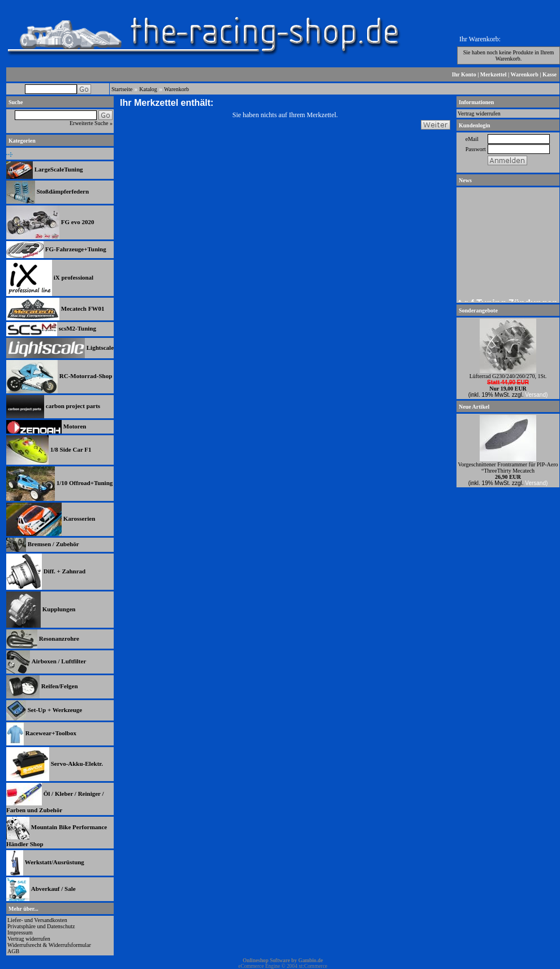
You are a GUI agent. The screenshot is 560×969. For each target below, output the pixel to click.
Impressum (20, 932)
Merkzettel (494, 74)
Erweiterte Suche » (91, 123)
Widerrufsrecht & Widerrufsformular (49, 945)
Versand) (536, 395)
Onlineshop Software (266, 961)
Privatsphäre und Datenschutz (41, 926)
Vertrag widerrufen (29, 939)
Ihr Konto (464, 74)
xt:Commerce (313, 966)
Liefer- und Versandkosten (37, 920)
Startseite (122, 89)
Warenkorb (525, 74)
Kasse (550, 74)
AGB (13, 951)
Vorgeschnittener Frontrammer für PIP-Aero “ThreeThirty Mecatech (508, 468)
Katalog (148, 89)
